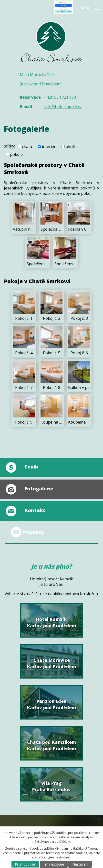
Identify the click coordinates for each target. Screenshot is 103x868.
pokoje (16, 154)
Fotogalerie (39, 488)
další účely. (63, 841)
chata (27, 147)
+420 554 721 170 (60, 97)
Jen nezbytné (54, 864)
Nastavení (80, 864)
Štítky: (9, 146)
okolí (70, 147)
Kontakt (35, 510)
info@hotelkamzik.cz (63, 107)
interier (49, 147)
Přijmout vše (25, 864)
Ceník (31, 467)
